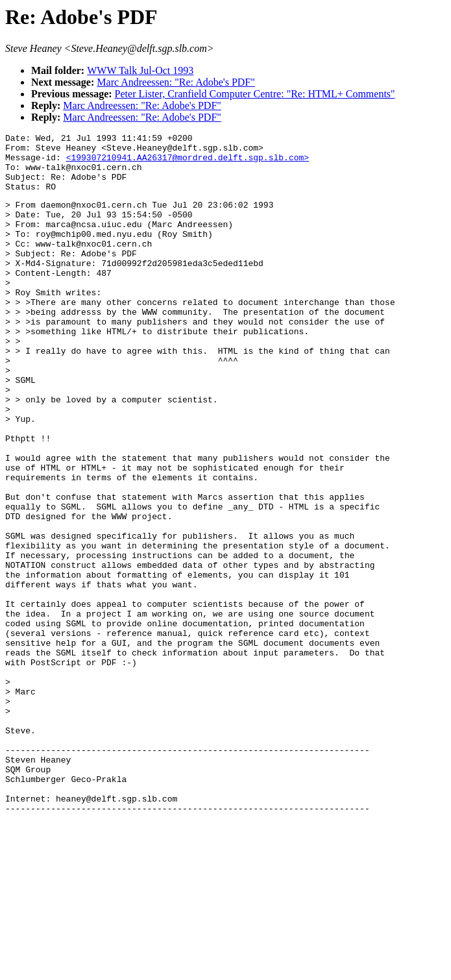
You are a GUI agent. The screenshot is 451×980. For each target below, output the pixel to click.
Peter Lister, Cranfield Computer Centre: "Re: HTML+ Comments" (255, 94)
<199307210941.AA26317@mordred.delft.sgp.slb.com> (188, 163)
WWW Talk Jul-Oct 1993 (140, 70)
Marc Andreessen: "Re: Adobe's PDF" (176, 82)
